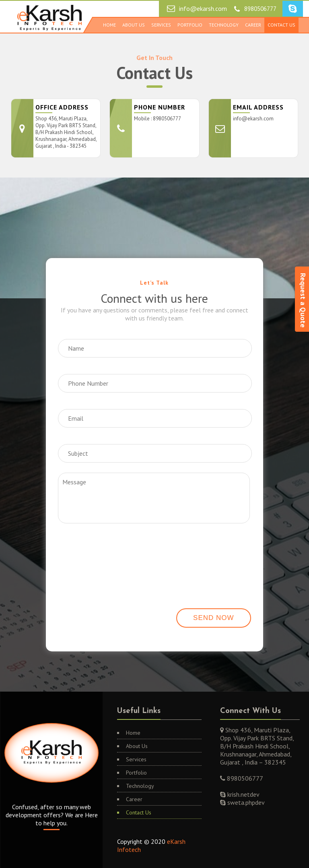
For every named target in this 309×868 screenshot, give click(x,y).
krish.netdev (243, 794)
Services (161, 25)
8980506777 (260, 9)
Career (253, 25)
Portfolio (190, 25)
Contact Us (281, 25)
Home (109, 25)
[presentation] (100, 551)
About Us (134, 25)
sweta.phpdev (245, 802)
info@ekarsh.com (203, 8)
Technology (224, 25)
